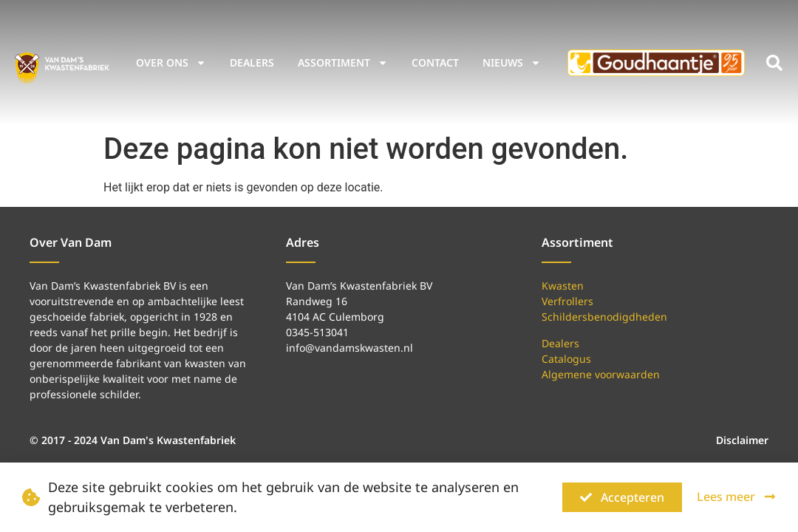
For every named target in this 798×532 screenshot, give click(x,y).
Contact (435, 62)
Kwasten (563, 286)
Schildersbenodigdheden (604, 317)
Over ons (171, 63)
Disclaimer (742, 440)
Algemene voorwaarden (601, 374)
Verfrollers (567, 301)
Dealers (252, 62)
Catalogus (566, 359)
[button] (774, 63)
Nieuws (512, 63)
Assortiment (343, 63)
